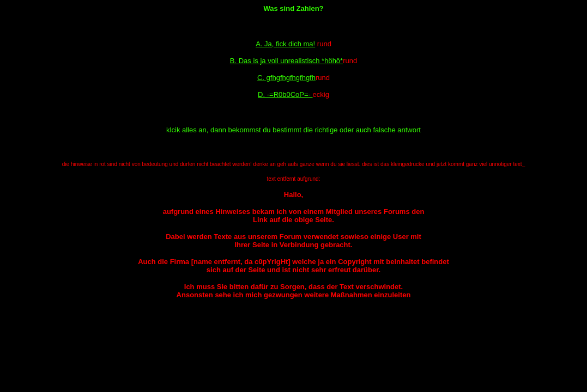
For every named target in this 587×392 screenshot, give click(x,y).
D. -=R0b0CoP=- (285, 94)
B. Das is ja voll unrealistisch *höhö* (286, 61)
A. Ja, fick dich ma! (285, 44)
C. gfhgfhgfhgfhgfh (286, 78)
